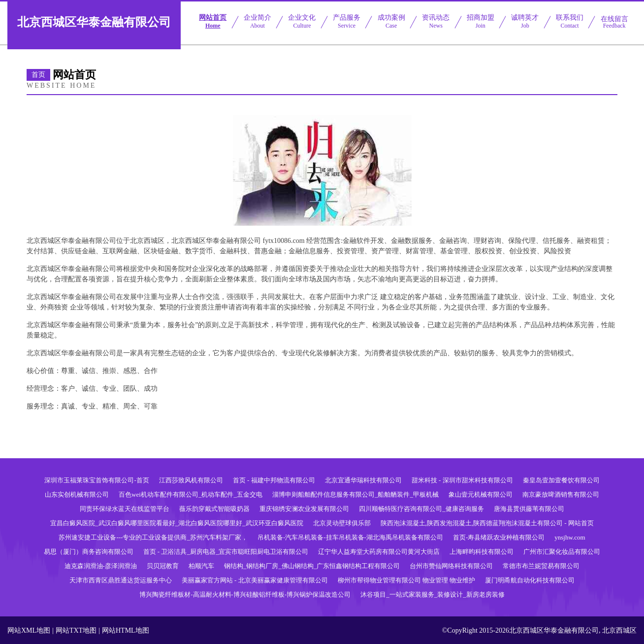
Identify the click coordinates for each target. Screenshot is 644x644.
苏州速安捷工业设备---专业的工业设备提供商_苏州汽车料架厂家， (153, 537)
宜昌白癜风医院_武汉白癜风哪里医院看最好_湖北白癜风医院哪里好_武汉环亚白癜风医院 (177, 523)
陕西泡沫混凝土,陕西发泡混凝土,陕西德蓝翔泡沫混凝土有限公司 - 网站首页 (487, 523)
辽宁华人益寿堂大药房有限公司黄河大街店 (379, 552)
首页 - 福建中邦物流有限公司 (274, 480)
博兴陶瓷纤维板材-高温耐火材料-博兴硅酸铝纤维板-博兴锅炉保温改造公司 (245, 594)
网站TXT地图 (76, 630)
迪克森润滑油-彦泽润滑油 (101, 566)
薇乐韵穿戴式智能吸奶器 (214, 509)
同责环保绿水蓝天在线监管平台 (125, 509)
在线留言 (614, 22)
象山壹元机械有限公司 (481, 494)
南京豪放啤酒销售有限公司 (561, 494)
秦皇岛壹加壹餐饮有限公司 (561, 480)
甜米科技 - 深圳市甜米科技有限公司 (462, 480)
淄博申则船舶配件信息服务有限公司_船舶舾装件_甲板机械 (355, 494)
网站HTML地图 (126, 630)
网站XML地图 (29, 630)
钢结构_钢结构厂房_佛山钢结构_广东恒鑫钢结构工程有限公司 (312, 566)
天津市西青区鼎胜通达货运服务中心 (121, 580)
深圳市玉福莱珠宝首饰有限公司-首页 (97, 480)
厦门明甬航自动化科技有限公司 (530, 580)
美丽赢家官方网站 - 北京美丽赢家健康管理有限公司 (255, 580)
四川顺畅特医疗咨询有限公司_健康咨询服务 (421, 509)
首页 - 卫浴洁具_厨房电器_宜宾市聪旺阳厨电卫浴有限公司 (226, 552)
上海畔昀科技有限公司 (482, 552)
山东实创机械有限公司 (77, 494)
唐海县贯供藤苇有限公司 (529, 509)
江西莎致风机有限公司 (191, 480)
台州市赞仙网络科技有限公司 (451, 566)
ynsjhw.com (570, 537)
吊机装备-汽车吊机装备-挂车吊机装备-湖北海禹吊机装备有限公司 (350, 537)
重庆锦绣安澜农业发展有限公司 (304, 509)
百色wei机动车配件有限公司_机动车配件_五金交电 (191, 494)
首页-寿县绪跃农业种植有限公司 (499, 537)
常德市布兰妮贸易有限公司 (541, 566)
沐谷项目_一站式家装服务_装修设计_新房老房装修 (433, 594)
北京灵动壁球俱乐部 (342, 523)
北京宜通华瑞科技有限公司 (363, 480)
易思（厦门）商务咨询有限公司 (89, 552)
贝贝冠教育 (163, 566)
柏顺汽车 (201, 566)
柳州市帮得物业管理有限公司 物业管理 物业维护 (407, 580)
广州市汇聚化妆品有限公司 (562, 552)
